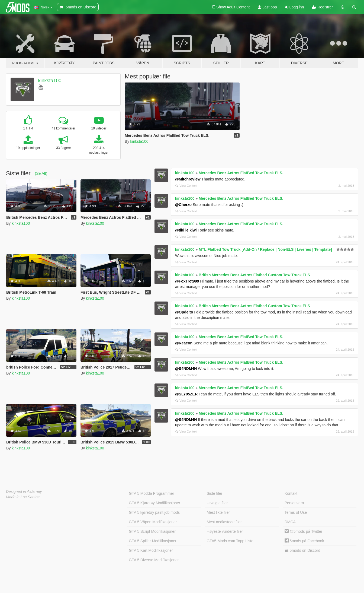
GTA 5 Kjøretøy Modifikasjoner (154, 503)
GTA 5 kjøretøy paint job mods (154, 512)
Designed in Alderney (24, 491)
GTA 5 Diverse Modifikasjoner (154, 560)
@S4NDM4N (186, 369)
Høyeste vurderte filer (225, 531)
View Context (186, 186)
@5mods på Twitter (303, 531)
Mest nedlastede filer (224, 522)
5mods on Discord (302, 551)
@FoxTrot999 (187, 281)
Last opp (267, 7)
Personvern (294, 503)
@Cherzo (183, 205)
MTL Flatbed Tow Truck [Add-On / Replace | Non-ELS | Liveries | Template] (265, 249)
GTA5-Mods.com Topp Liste (230, 541)
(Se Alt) (41, 173)
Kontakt (291, 493)
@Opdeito (184, 312)
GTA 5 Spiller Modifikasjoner (153, 541)
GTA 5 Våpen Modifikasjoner (153, 522)
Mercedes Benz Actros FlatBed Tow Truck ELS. (241, 173)
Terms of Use (296, 512)
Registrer (322, 7)
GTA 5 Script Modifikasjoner (152, 531)
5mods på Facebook (304, 541)
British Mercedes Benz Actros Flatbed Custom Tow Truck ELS (254, 275)
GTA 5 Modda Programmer (151, 493)
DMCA (290, 522)
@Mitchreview (188, 179)
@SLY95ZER (186, 394)
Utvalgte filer (217, 503)
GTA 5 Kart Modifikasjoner (151, 550)
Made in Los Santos (23, 497)
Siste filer (215, 493)
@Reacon (184, 343)
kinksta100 (50, 81)
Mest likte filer (218, 512)
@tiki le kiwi (186, 230)
